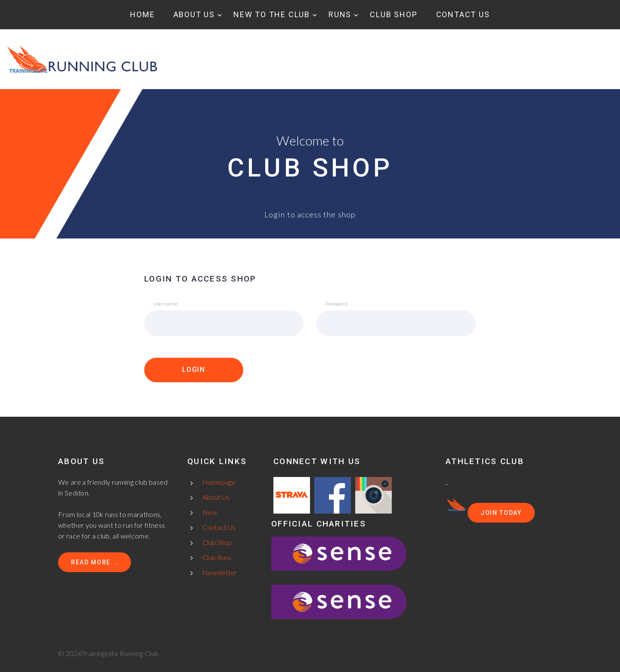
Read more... (95, 562)
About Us (194, 14)
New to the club (272, 14)
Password (336, 304)
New (210, 512)
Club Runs (217, 557)
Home (142, 14)
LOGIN (194, 370)
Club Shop (394, 14)
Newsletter (220, 572)
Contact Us (463, 14)
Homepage (219, 482)
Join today (501, 513)
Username (166, 304)
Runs (340, 14)
